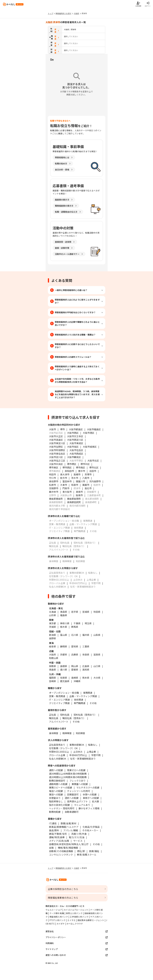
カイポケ (61, 924)
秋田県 (97, 612)
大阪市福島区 (94, 429)
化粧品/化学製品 (91, 827)
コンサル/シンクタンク (61, 855)
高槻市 (77, 474)
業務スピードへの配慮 (61, 787)
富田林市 (67, 481)
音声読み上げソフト (77, 801)
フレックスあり (77, 781)
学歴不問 (96, 755)
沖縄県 (77, 681)
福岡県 (52, 678)
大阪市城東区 (90, 447)
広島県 (86, 666)
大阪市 (52, 429)
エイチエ (71, 920)
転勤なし (93, 745)
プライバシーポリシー (77, 937)
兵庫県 (75, 654)
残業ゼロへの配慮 (76, 770)
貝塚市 (88, 474)
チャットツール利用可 (79, 791)
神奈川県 (65, 623)
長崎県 (75, 678)
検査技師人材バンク (59, 917)
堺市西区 (67, 467)
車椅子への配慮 (91, 798)
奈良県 (86, 654)
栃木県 (64, 627)
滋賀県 (97, 654)
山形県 (52, 615)
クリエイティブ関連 (59, 703)
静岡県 (64, 646)
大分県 (97, 678)
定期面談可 (73, 794)
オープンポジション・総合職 (64, 693)
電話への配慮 (56, 791)
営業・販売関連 (57, 696)
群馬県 (75, 627)
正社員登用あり (57, 745)
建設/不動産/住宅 (58, 834)
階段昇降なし (56, 801)
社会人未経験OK (58, 759)
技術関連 (79, 700)
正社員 (52, 715)
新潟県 (52, 635)
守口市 (52, 478)
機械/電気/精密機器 (68, 848)
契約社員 (65, 715)
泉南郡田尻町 (74, 502)
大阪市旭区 (73, 447)
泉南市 (79, 492)
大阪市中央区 (56, 464)
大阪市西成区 (76, 454)
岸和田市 (69, 471)
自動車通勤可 (72, 812)
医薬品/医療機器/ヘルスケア (64, 827)
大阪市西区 (73, 433)
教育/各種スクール (87, 855)
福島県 (64, 615)
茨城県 (52, 627)
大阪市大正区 (56, 436)
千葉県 (77, 623)
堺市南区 (80, 467)
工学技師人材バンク (79, 917)
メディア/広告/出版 (59, 841)
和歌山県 (54, 658)
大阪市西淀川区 (75, 440)
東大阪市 (67, 492)
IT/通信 (53, 823)
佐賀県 (64, 678)
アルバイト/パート (59, 722)
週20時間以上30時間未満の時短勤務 (68, 777)
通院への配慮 (56, 770)
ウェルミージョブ (54, 910)
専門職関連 (80, 703)
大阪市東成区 (76, 443)
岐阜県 (52, 646)
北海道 (52, 612)
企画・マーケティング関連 (83, 696)
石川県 (75, 635)
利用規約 (77, 943)
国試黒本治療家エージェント (91, 920)
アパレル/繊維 (71, 830)
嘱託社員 (54, 718)
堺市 (62, 429)
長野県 (52, 638)
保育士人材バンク (74, 913)
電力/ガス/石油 (77, 837)
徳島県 (52, 670)
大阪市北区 (93, 461)
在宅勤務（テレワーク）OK (63, 748)
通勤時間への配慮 (58, 784)
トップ (51, 13)
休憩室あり (55, 798)
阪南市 (79, 495)
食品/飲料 (54, 830)
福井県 (86, 635)
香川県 (64, 670)
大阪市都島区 (76, 429)
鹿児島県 (65, 681)
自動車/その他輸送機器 (61, 851)
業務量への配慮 (80, 784)
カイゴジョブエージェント (76, 910)
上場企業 (91, 752)
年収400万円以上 (78, 755)
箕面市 (86, 485)
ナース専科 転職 (57, 913)
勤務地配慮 (55, 812)
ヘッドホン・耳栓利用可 (62, 808)
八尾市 (86, 478)
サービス (78, 841)
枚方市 (64, 478)
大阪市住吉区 (76, 450)
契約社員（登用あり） (85, 715)
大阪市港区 (89, 433)
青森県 (64, 612)
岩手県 (75, 612)
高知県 (86, 670)
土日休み (78, 752)
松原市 (52, 485)
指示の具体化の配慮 (59, 805)
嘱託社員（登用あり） (74, 718)
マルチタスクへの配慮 (88, 787)
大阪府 (76, 13)
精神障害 (67, 733)
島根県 (64, 666)
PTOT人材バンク (58, 920)
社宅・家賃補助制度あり (83, 759)
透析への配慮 (72, 798)
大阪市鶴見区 (74, 457)
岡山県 (75, 666)
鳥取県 (52, 666)
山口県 (97, 666)
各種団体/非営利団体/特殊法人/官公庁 (69, 844)
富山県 (64, 635)
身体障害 (54, 733)
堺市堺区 (72, 464)
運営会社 (77, 931)
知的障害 (80, 733)
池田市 (93, 471)
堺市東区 (54, 467)
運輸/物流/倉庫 (57, 837)
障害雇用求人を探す (63, 13)
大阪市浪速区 (56, 440)
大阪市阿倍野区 (57, 450)
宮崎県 (52, 681)
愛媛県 (75, 670)
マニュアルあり (82, 805)
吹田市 (52, 474)
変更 (57, 31)
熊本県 (86, 678)
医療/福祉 (94, 851)
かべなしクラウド (75, 924)
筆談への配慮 (56, 794)
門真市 (66, 488)
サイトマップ (77, 949)
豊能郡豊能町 (56, 499)
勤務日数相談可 (57, 781)
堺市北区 (94, 467)
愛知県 (75, 646)
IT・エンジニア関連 (59, 700)
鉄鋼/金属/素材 (68, 823)
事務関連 (88, 693)
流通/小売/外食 (79, 834)
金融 (51, 848)
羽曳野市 (54, 488)
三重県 (86, 646)
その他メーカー (90, 830)
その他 (93, 703)
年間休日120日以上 (59, 752)
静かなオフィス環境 (89, 808)
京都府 (64, 654)
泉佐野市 (54, 481)
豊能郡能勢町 (74, 499)
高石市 (88, 488)
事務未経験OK (77, 745)
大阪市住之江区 (57, 461)
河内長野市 (95, 481)
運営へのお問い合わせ (77, 955)
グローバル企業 (57, 755)
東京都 (52, 623)
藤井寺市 (54, 492)
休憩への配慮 (90, 794)
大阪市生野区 (56, 447)
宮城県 (86, 612)
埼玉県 (88, 623)
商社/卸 (81, 851)
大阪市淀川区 (56, 457)
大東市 (64, 485)
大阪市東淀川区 (57, 443)
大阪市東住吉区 (57, 454)
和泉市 (75, 485)
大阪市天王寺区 (75, 436)
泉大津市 (65, 474)
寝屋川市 (80, 481)
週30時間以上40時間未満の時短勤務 (68, 774)
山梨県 (97, 635)
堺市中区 (85, 464)
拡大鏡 (95, 801)
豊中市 (82, 471)
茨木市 (75, 478)
